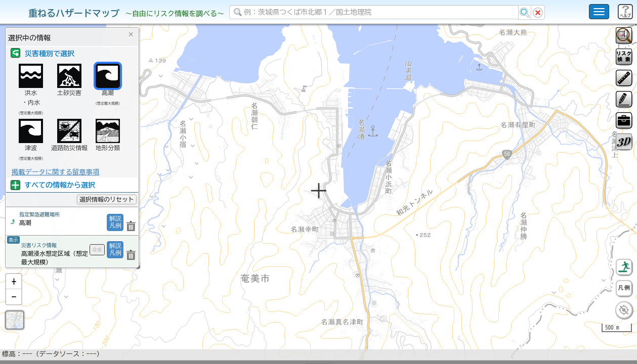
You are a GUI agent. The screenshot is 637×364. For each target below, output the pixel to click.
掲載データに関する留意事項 (55, 172)
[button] (14, 308)
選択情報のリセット (107, 199)
